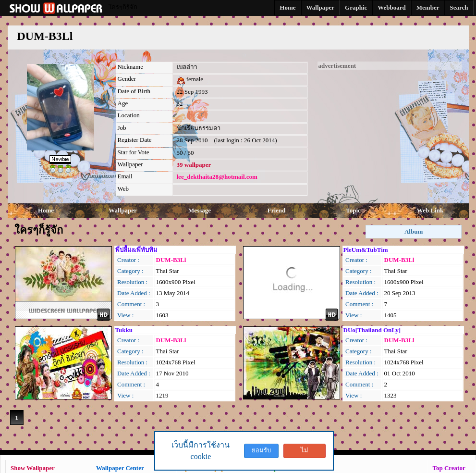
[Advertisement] (390, 130)
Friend (277, 210)
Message (200, 210)
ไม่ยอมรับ (305, 452)
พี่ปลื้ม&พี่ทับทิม (137, 250)
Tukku (124, 330)
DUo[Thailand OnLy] (372, 330)
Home (46, 210)
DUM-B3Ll (171, 260)
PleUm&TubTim (366, 250)
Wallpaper (123, 210)
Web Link (430, 210)
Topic (353, 210)
